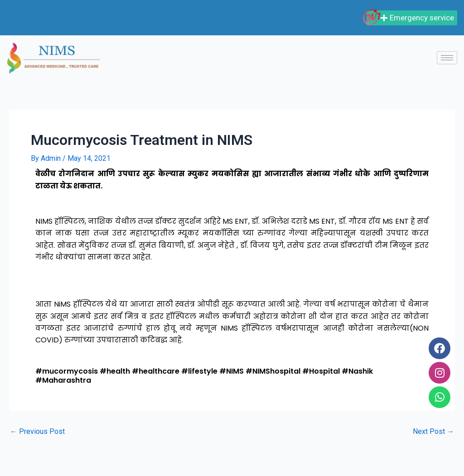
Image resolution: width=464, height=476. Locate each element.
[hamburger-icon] (447, 58)
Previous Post (37, 432)
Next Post (433, 432)
